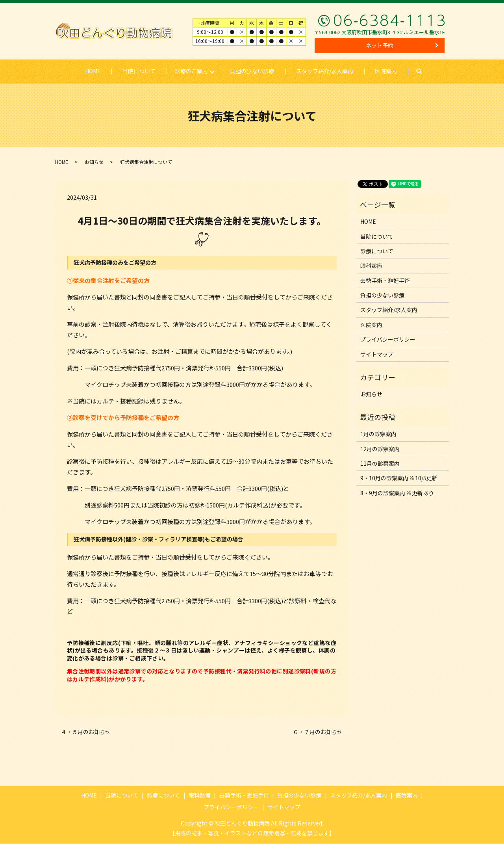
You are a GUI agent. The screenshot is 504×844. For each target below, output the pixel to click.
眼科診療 (371, 266)
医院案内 (386, 71)
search (425, 71)
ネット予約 (380, 45)
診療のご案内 (191, 71)
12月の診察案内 (380, 449)
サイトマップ (377, 355)
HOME (93, 71)
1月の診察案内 (378, 434)
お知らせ (94, 162)
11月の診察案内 (380, 464)
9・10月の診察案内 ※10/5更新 (399, 478)
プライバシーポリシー (388, 340)
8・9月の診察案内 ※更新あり (397, 493)
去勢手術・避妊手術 (385, 281)
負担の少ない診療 (252, 71)
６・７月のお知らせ (318, 732)
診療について (377, 251)
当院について (139, 71)
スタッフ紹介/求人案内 (325, 71)
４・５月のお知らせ (86, 732)
